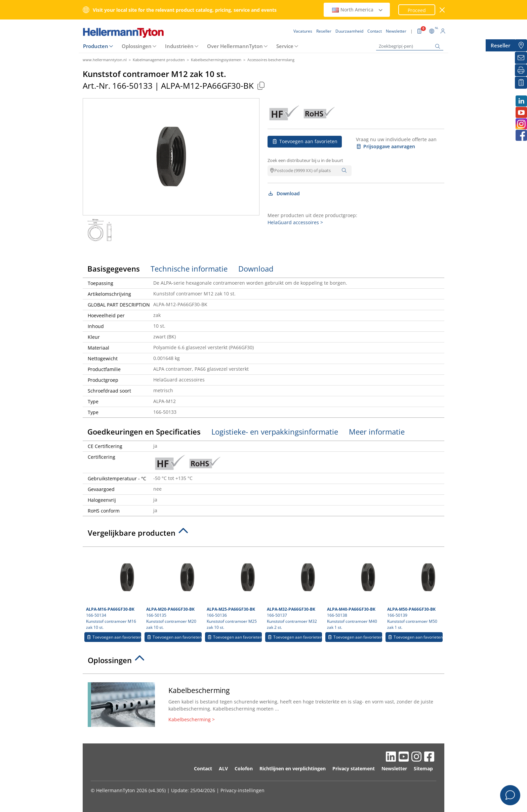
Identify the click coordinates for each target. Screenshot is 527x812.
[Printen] (521, 70)
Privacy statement (354, 768)
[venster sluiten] (442, 10)
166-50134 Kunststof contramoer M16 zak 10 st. (114, 590)
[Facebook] (521, 135)
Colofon (244, 768)
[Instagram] (521, 124)
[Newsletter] (521, 58)
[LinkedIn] (521, 101)
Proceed (417, 10)
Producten (96, 46)
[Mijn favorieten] (521, 83)
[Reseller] (521, 45)
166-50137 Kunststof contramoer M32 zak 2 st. (294, 590)
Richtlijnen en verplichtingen (293, 768)
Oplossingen (137, 46)
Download (284, 193)
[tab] (263, 535)
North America (358, 10)
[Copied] (261, 86)
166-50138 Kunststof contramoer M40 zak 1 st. (355, 590)
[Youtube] (521, 112)
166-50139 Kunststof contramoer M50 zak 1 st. (415, 590)
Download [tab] (256, 269)
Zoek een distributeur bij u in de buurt (305, 160)
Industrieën (179, 46)
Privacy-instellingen (242, 790)
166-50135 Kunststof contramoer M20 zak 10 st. (174, 590)
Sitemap (423, 768)
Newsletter (394, 768)
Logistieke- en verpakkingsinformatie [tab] (275, 432)
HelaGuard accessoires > (295, 222)
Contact (203, 768)
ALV (223, 768)
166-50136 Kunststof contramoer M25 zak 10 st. (234, 590)
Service (285, 46)
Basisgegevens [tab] (114, 269)
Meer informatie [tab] (377, 432)
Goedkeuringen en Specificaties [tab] (144, 432)
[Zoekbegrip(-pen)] (410, 46)
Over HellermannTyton (235, 46)
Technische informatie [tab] (189, 269)
